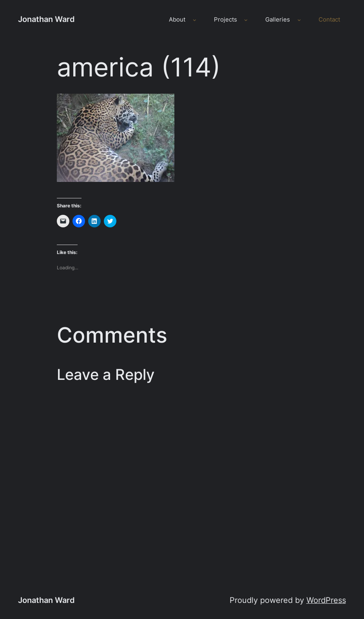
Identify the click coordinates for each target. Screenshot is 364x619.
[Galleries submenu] (299, 20)
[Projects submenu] (246, 20)
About (177, 20)
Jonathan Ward (46, 19)
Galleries (278, 20)
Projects (225, 20)
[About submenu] (195, 20)
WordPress (326, 600)
